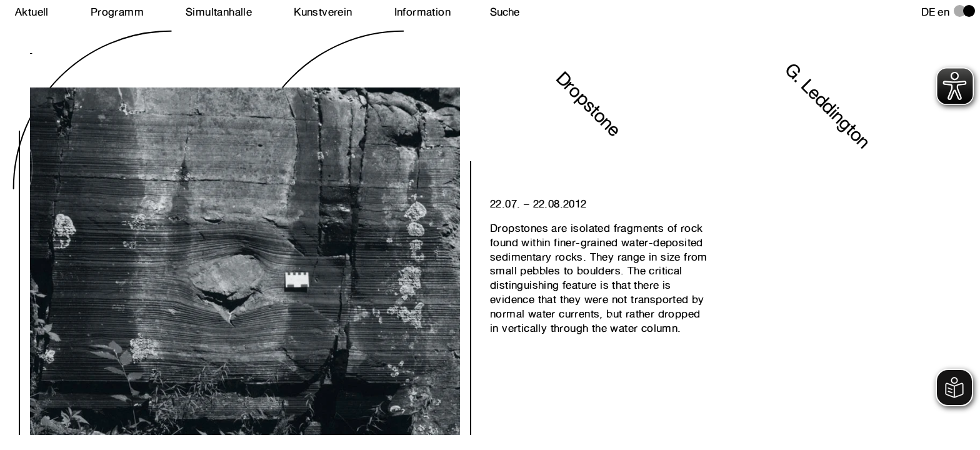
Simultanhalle (219, 12)
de (928, 12)
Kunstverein (323, 12)
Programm (117, 12)
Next (137, 222)
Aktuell (32, 12)
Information (422, 12)
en (943, 12)
